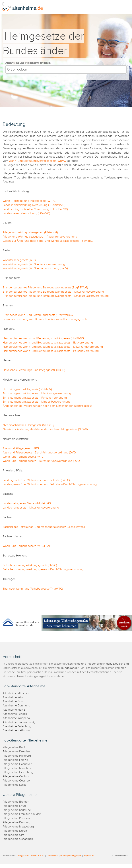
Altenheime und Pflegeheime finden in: (28, 63)
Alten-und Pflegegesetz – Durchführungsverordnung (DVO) (40, 453)
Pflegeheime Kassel (15, 785)
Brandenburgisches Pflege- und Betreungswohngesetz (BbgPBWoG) (45, 288)
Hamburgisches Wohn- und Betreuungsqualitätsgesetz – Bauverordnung (48, 343)
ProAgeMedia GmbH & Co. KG (31, 856)
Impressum (89, 856)
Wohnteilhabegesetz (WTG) (20, 260)
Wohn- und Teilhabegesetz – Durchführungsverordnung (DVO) (42, 461)
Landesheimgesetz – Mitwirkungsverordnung (31, 508)
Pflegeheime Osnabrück (18, 839)
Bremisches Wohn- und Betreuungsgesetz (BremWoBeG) (38, 315)
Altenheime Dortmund (16, 706)
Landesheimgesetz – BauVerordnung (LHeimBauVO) (35, 209)
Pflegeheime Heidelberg (18, 772)
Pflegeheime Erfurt (14, 806)
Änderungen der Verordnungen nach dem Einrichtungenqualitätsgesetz (47, 406)
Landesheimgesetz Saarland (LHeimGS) (27, 504)
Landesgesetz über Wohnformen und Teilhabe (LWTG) (36, 480)
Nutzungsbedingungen (71, 856)
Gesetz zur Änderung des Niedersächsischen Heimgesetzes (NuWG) (45, 429)
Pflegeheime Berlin (15, 747)
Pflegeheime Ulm (13, 835)
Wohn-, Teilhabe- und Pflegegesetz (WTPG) (29, 201)
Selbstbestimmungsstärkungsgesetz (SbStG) (30, 565)
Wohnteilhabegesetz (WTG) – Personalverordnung (34, 264)
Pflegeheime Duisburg (17, 822)
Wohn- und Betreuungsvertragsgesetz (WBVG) (38, 161)
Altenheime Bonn (14, 701)
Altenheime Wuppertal (16, 718)
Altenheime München (16, 693)
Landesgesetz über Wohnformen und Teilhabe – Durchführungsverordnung (50, 484)
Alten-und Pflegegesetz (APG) (21, 448)
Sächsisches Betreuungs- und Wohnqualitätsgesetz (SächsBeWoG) (44, 527)
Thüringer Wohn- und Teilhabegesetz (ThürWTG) (33, 589)
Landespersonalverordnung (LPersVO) (26, 213)
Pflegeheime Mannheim (18, 768)
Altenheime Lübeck (15, 714)
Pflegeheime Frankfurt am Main (22, 814)
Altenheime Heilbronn (16, 731)
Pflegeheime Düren (15, 831)
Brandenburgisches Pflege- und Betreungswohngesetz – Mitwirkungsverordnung (53, 292)
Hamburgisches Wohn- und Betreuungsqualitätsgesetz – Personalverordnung (51, 351)
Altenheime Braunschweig (19, 722)
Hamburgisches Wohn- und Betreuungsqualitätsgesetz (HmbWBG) (44, 338)
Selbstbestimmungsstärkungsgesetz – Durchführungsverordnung (43, 569)
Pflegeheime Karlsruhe (17, 810)
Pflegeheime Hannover (17, 764)
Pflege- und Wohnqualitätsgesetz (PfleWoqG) (30, 233)
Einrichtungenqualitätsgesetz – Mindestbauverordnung (37, 402)
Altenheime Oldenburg (17, 727)
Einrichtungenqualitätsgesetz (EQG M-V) (27, 389)
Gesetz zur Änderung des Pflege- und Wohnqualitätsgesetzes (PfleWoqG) (48, 241)
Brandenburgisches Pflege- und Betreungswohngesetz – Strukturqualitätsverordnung (56, 296)
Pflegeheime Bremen (16, 802)
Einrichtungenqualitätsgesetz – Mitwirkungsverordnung (37, 394)
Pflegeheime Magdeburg (18, 827)
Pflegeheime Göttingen (17, 781)
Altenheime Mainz (14, 710)
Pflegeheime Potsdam (16, 818)
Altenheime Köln (13, 697)
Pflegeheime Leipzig (15, 760)
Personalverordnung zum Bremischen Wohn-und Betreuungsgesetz (45, 319)
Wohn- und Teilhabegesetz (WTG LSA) (26, 546)
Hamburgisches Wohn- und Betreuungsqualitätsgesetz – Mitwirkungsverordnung (53, 347)
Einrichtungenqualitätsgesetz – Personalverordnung (35, 398)
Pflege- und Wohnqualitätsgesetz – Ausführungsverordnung (40, 237)
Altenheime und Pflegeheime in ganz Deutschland (98, 664)
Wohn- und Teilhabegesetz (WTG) (23, 457)
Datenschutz (52, 856)
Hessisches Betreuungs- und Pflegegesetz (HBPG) (34, 370)
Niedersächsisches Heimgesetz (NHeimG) (28, 425)
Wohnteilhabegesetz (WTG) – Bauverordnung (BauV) (35, 268)
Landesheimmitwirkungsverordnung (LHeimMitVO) (34, 205)
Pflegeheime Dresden (16, 752)
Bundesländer (70, 668)
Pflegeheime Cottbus (16, 776)
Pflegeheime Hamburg (17, 756)
